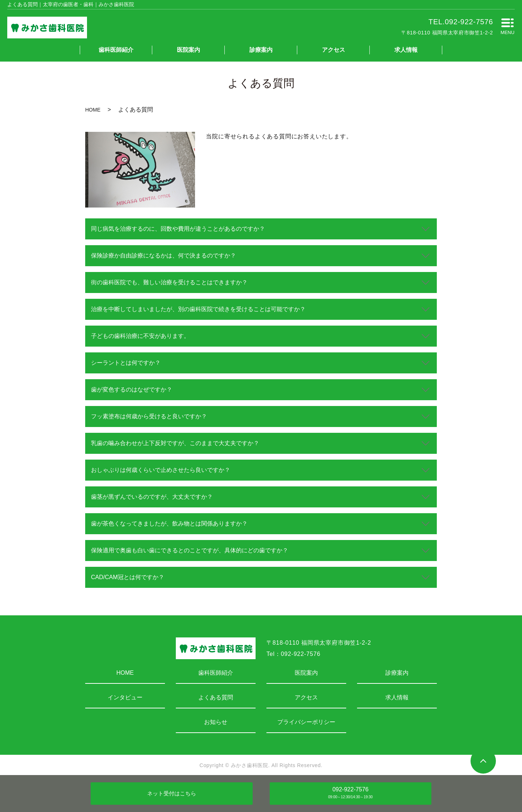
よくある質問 (216, 697)
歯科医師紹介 (116, 50)
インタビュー (125, 697)
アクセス (333, 50)
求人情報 (406, 50)
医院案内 (188, 50)
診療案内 (261, 50)
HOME (93, 110)
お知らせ (216, 722)
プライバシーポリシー (306, 722)
